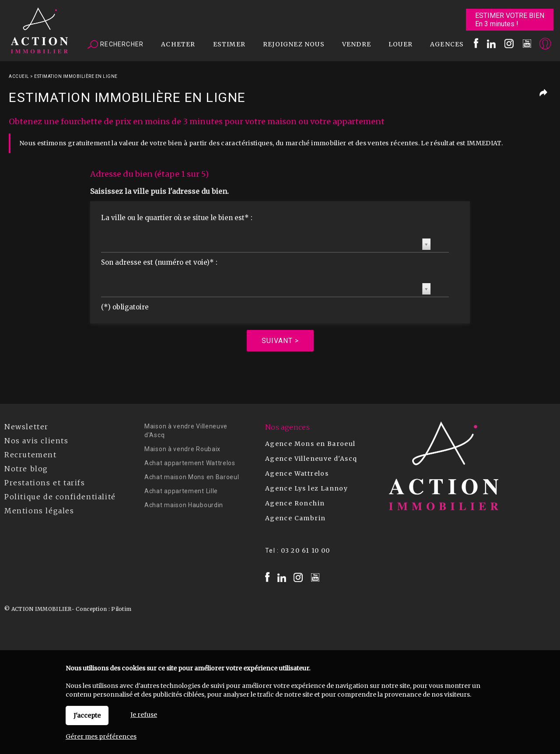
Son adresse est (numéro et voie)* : (159, 262)
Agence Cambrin (296, 518)
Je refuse (144, 715)
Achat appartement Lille (181, 491)
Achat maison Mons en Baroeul (192, 477)
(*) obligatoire (125, 307)
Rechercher (115, 45)
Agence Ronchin (295, 503)
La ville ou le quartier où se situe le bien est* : (177, 218)
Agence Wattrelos (297, 473)
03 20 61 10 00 (306, 551)
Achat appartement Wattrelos (190, 463)
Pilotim (121, 609)
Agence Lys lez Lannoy (306, 488)
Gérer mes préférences (101, 736)
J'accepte (87, 715)
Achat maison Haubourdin (184, 505)
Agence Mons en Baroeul (310, 444)
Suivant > (280, 341)
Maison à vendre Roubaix (182, 449)
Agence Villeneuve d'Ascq (311, 459)
